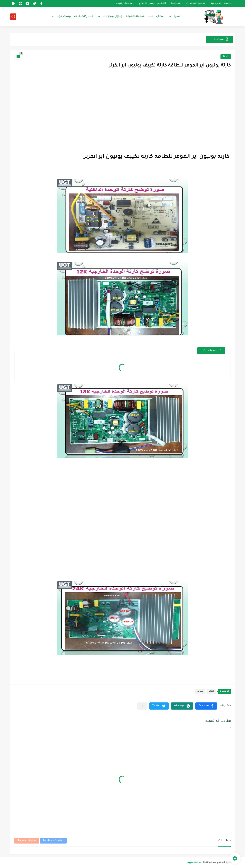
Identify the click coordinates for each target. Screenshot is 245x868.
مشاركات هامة (84, 16)
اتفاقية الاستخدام (196, 4)
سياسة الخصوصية (222, 4)
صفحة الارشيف (125, 4)
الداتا (226, 57)
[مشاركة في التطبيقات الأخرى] (142, 706)
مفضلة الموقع (135, 16)
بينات (200, 691)
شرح (177, 16)
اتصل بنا (176, 4)
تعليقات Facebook (53, 841)
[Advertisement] (123, 118)
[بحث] (13, 17)
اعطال (160, 16)
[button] (206, 706)
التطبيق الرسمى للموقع (152, 4)
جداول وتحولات (113, 16)
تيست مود (64, 16)
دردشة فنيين (195, 862)
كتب (150, 16)
